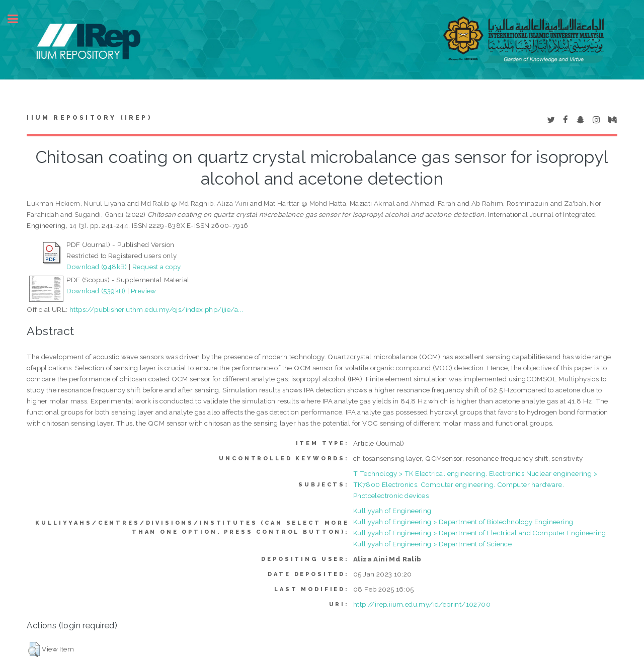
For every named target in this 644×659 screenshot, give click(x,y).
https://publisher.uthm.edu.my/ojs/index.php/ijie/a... (156, 309)
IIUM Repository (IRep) (89, 118)
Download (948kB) (97, 267)
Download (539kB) (96, 291)
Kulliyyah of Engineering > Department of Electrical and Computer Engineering (479, 533)
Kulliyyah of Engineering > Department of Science (432, 544)
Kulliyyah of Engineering (392, 511)
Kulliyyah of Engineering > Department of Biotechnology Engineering (463, 522)
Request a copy (157, 267)
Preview (144, 291)
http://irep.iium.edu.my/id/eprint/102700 (422, 604)
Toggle (18, 19)
